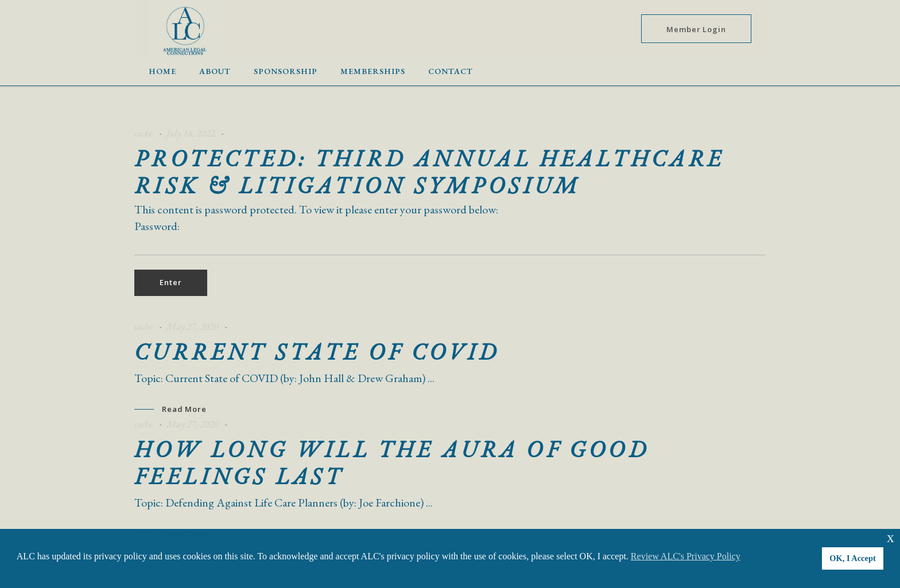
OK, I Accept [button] (852, 558)
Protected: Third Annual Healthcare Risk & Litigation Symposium (429, 172)
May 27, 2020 (192, 326)
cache (143, 133)
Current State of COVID (317, 352)
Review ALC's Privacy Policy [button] (686, 556)
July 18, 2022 (191, 133)
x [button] (891, 537)
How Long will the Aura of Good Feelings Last (392, 463)
